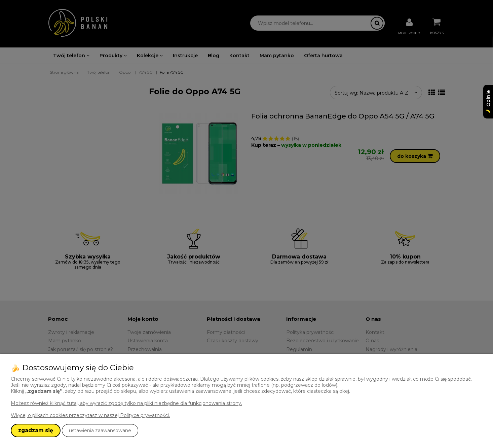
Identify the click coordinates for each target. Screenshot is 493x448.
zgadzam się (36, 430)
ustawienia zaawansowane (100, 430)
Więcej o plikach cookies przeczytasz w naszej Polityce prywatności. (90, 415)
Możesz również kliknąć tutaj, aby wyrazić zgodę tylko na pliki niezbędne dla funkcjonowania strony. (126, 403)
